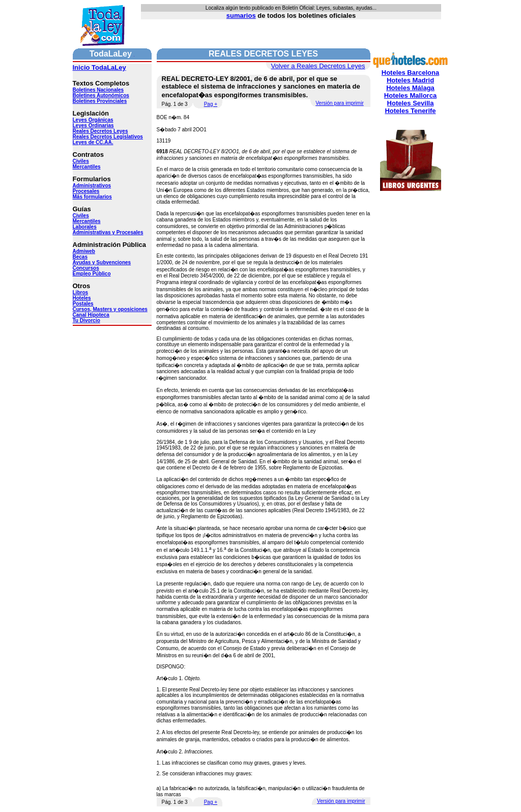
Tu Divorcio (86, 320)
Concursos (86, 268)
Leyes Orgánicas (93, 120)
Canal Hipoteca (91, 315)
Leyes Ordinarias (93, 125)
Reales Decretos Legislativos (108, 137)
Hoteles (82, 298)
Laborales (85, 227)
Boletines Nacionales (98, 90)
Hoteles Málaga (410, 88)
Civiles (81, 161)
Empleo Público (92, 274)
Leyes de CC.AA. (93, 142)
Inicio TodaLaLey (99, 67)
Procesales (86, 191)
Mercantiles (87, 167)
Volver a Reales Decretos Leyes (318, 66)
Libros (81, 292)
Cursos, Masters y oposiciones (110, 309)
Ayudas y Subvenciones (102, 262)
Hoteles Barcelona (410, 73)
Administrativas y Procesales (108, 232)
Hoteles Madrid (410, 80)
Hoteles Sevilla (411, 103)
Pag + (211, 104)
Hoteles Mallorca (410, 95)
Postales (83, 304)
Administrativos (92, 186)
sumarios (241, 16)
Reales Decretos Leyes (100, 131)
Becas (80, 257)
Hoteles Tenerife (410, 111)
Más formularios (92, 197)
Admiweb (84, 251)
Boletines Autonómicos (101, 95)
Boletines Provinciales (100, 101)
